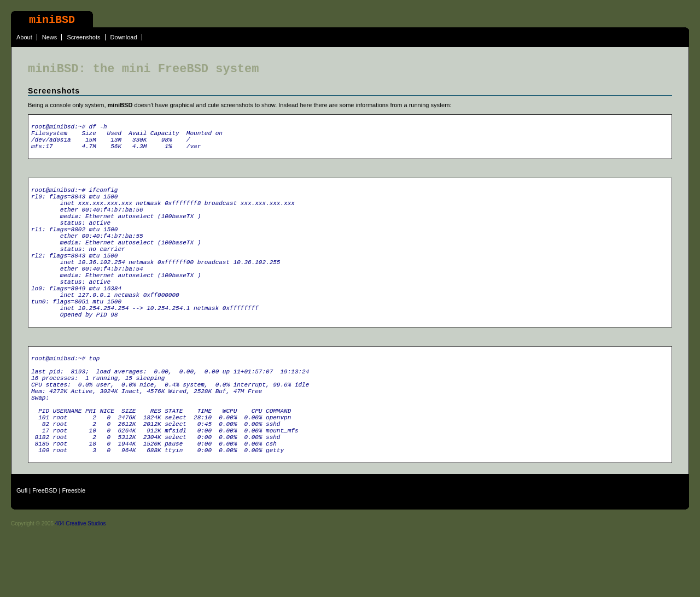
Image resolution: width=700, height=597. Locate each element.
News (50, 37)
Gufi (22, 554)
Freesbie (74, 554)
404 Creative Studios (81, 587)
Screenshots (83, 37)
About (24, 37)
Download (124, 37)
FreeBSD (45, 554)
